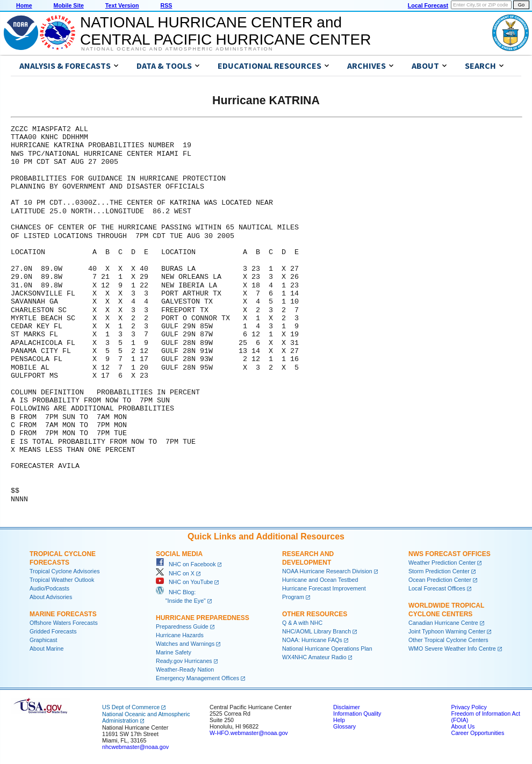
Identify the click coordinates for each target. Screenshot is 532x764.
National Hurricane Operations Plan (327, 648)
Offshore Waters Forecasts (64, 623)
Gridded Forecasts (53, 631)
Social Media (179, 554)
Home (24, 5)
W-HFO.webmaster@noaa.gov (249, 733)
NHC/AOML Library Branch (317, 631)
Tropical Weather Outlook (62, 580)
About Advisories (51, 597)
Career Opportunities (477, 733)
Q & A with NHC (302, 623)
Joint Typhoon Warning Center (447, 631)
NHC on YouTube (184, 582)
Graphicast (44, 640)
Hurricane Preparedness (203, 618)
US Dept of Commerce (131, 707)
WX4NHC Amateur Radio (314, 657)
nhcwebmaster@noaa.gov (135, 747)
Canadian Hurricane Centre (443, 623)
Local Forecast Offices (437, 588)
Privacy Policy (469, 707)
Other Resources (315, 614)
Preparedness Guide (182, 626)
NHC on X (175, 573)
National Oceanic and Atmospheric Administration (177, 49)
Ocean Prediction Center (440, 580)
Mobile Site (69, 5)
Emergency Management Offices (197, 678)
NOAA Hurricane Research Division (327, 571)
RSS (166, 5)
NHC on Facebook (186, 564)
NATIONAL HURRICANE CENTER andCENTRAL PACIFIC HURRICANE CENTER (225, 31)
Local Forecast (428, 5)
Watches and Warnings (185, 644)
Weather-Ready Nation (185, 669)
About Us (463, 726)
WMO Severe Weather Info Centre (452, 648)
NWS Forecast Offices (450, 554)
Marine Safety (174, 652)
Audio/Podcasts (49, 588)
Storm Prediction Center (439, 571)
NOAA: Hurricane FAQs (312, 640)
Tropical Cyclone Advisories (65, 571)
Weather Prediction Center (442, 563)
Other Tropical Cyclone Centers (448, 640)
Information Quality (357, 713)
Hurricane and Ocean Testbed (320, 580)
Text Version (122, 5)
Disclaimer (347, 707)
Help (339, 720)
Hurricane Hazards (180, 635)
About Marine (46, 648)
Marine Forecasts (63, 614)
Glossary (344, 726)
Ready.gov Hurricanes (184, 661)
